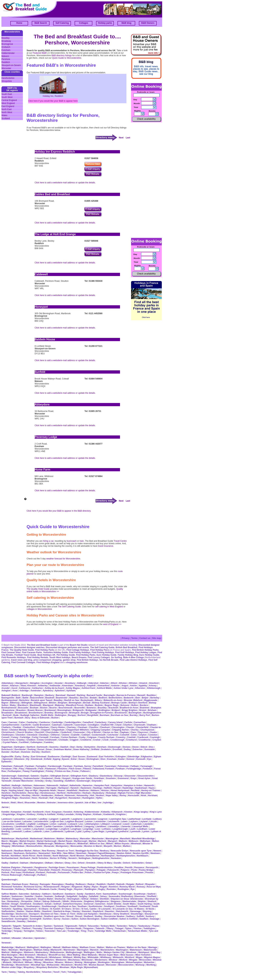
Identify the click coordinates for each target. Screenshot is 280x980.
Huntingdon (88, 798)
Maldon (60, 839)
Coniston (153, 735)
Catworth (68, 725)
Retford (140, 884)
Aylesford (60, 691)
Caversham (80, 725)
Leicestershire (41, 821)
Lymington (112, 831)
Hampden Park (102, 785)
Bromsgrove (7, 44)
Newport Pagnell (97, 853)
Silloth (66, 901)
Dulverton (138, 749)
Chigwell (45, 730)
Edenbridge (133, 757)
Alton (23, 686)
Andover (115, 686)
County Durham (106, 737)
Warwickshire (107, 950)
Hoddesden (47, 795)
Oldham (49, 863)
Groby (48, 781)
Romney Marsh (127, 887)
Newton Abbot (124, 853)
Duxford (46, 752)
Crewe (40, 740)
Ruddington (90, 889)
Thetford (26, 928)
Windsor (113, 960)
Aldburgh (82, 683)
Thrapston (88, 928)
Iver (100, 803)
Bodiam (89, 705)
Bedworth (129, 698)
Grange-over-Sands (82, 778)
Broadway (6, 41)
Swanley (21, 921)
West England (8, 103)
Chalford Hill (107, 725)
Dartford (31, 747)
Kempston (16, 812)
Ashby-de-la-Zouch (54, 688)
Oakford (14, 863)
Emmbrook (37, 759)
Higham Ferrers (126, 793)
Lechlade (147, 819)
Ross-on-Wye (153, 887)
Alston (5, 686)
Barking (81, 695)
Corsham (55, 737)
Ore (74, 863)
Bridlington (104, 710)
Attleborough (153, 688)
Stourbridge (137, 914)
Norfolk (5, 856)
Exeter (122, 759)
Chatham (152, 725)
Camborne (45, 722)
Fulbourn (85, 771)
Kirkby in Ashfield (46, 814)
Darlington (19, 747)
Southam (82, 906)
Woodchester (22, 965)
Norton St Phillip (58, 858)
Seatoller (29, 896)
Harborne (6, 788)
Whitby (30, 957)
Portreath (51, 872)
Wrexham (64, 967)
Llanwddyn (113, 826)
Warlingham (26, 950)
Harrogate (51, 788)
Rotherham (32, 889)
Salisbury (36, 894)
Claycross (143, 732)
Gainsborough (9, 776)
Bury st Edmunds (41, 718)
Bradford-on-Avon (129, 708)
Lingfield (31, 824)
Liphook (62, 824)
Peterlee (32, 870)
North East (7, 109)
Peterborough (20, 870)
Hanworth (149, 785)
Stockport (34, 914)
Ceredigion (93, 725)
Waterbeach (136, 950)
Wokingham (90, 962)
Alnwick (143, 683)
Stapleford (98, 911)
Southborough (49, 906)
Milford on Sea (97, 844)
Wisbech (7, 962)
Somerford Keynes (72, 904)
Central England (9, 100)
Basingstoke (8, 698)
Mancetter (85, 839)
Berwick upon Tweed (41, 700)
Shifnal (85, 899)
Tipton (128, 928)
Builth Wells (47, 715)
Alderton (104, 683)
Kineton (128, 812)
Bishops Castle (119, 703)
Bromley (49, 713)
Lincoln (153, 821)
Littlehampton (92, 824)
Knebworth (109, 814)
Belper (145, 698)
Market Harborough (47, 841)
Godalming (16, 778)
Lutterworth (57, 831)
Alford (114, 683)
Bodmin (99, 705)
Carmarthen (140, 722)
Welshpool (144, 952)
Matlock (123, 841)
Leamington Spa (118, 819)
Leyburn (133, 821)
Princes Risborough (12, 875)
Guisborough (83, 781)
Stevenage (135, 911)
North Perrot (29, 856)
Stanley (76, 911)
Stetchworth (122, 911)
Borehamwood (9, 708)
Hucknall (43, 798)
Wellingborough (74, 952)
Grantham (99, 778)
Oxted (149, 863)
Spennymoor (30, 909)
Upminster (40, 938)
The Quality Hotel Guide (38, 589)
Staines (20, 911)
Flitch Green (75, 769)
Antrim (133, 686)
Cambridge (57, 722)
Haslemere (86, 788)
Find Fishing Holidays (103, 652)
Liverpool (116, 824)
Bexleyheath (87, 700)
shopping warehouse (77, 662)
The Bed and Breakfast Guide (42, 645)
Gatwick (35, 776)
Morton (118, 846)
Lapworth (65, 819)
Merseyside (30, 844)
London (27, 829)
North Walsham (61, 856)
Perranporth (152, 867)
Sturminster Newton (114, 916)
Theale (17, 928)
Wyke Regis (77, 967)
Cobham (86, 735)
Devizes (127, 747)
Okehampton (37, 863)
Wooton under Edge (12, 967)
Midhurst (71, 844)
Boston (44, 708)
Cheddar (17, 727)
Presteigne (126, 872)
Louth (132, 829)
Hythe (99, 798)
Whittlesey (106, 957)
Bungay (72, 715)
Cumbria (48, 742)
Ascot (14, 688)
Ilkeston (41, 803)
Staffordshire (8, 911)
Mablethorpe (8, 839)
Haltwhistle (75, 785)
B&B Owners (148, 23)
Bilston (53, 703)
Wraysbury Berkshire (47, 967)
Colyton (143, 735)
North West (7, 112)
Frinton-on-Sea (63, 771)
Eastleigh (66, 757)
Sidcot (37, 901)
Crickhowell (51, 740)
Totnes (39, 931)
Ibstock (5, 803)
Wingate (133, 960)
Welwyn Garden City (114, 952)
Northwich (25, 858)
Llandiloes (101, 826)
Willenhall (38, 960)
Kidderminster (8, 53)
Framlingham (37, 771)
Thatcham (7, 928)
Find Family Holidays (80, 652)
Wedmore (29, 952)
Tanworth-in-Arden (32, 926)
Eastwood (92, 757)
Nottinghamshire (101, 858)
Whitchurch (42, 957)
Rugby (102, 889)
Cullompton (36, 742)
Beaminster (62, 698)
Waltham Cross (87, 947)
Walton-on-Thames (115, 947)
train (82, 541)
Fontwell (110, 769)
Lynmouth (135, 831)
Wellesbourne (57, 952)
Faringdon (41, 766)
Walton (101, 947)
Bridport (116, 710)
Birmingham (75, 703)
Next (121, 138)
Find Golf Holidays (125, 652)
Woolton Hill (81, 965)
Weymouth (20, 957)
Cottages (83, 23)
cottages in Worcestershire (39, 609)
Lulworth (37, 831)
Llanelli (38, 826)
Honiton (100, 795)
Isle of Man (90, 803)
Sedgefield (72, 896)
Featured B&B (39, 53)
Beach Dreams (79, 657)
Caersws (13, 722)
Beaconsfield (37, 698)
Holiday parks (105, 23)
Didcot (144, 747)
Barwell (141, 695)
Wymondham (91, 967)
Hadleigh (16, 785)
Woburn (69, 962)
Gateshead (23, 776)
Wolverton (149, 962)
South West (7, 97)
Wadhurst (20, 947)
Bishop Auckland (101, 703)
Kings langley (141, 812)
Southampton (33, 906)
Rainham (6, 884)
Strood (70, 916)
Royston (78, 889)
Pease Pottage (88, 867)
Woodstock (67, 965)
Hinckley (26, 795)
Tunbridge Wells (103, 931)
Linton (53, 824)
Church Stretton (25, 732)
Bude (16, 715)
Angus (125, 686)
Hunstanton (75, 798)
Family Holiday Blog (128, 655)
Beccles (84, 698)
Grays (133, 778)
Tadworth (6, 926)
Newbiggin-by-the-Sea (87, 851)
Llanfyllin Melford (73, 826)
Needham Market (23, 851)
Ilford (20, 803)
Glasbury (93, 776)
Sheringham (73, 899)
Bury (28, 718)
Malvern (5, 56)
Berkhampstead (9, 700)
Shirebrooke (137, 899)
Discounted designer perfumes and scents (67, 647)
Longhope (76, 829)
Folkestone (98, 769)
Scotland (6, 118)
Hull (52, 798)
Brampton (156, 708)
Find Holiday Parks (45, 650)
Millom (110, 844)
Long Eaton (38, 829)
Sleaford (152, 901)
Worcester (6, 68)
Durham (15, 752)
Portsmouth (64, 872)
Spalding (17, 909)
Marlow (93, 841)
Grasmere (111, 778)
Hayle (4, 790)
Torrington (29, 931)
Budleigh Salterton (30, 715)
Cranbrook (143, 737)
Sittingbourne (102, 901)
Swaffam (144, 919)
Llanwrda (126, 826)
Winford (123, 960)
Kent (48, 812)
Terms (134, 638)
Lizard (126, 824)
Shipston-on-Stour (120, 899)
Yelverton (47, 972)
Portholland (28, 872)
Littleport (105, 824)
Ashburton (37, 688)
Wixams (59, 962)
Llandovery (7, 826)
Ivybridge (108, 803)
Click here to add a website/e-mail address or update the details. (65, 183)
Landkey (43, 819)
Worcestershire (126, 965)
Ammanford (103, 686)
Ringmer (66, 887)
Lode (18, 829)
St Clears (66, 909)
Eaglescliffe (7, 757)
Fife (15, 769)
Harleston (18, 788)
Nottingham (85, 858)
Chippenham (58, 730)
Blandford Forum (75, 705)
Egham (157, 757)
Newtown (155, 853)
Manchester (98, 839)
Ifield (13, 803)
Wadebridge (7, 947)
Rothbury (20, 889)
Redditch (6, 62)
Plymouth (78, 870)
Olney (68, 863)
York (63, 972)
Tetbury (132, 926)
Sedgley (83, 896)
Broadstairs (7, 713)
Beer (138, 698)
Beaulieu (74, 698)
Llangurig (89, 826)
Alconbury (70, 683)
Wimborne (61, 960)
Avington (6, 691)
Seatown (48, 896)
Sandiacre (70, 894)
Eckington (121, 757)
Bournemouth (66, 708)
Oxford (126, 863)
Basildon (151, 695)
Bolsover (125, 705)
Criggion (74, 740)
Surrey (57, 919)
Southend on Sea (67, 906)
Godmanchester (32, 778)
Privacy (126, 638)
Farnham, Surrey (82, 766)
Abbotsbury (7, 683)
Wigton (5, 960)
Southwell (133, 906)
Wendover (131, 952)
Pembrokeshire (105, 867)
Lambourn (7, 819)
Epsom (66, 759)
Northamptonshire (126, 856)
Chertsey (71, 727)
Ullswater (16, 938)
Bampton (39, 695)
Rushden (111, 889)
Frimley (50, 771)
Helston (105, 790)
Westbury (42, 955)
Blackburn (23, 705)
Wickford (130, 957)
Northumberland (10, 858)
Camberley (32, 722)
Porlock (5, 872)
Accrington (47, 683)
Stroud (78, 916)
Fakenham (7, 766)
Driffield (95, 749)
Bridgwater (91, 710)
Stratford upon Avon (54, 916)
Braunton (21, 710)
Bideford (138, 700)
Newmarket (44, 853)
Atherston (140, 688)
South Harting (145, 904)
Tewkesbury (144, 926)
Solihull (57, 904)
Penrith (129, 867)
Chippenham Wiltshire (78, 730)
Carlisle (128, 722)
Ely (28, 759)
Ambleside (55, 686)
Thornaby (37, 928)
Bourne (53, 708)
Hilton (17, 795)
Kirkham (97, 814)
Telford (82, 926)
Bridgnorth (78, 710)
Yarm (4, 972)
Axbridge (24, 691)
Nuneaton (116, 858)
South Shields (114, 904)
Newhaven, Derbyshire (25, 853)
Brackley (102, 708)
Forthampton (14, 771)
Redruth (121, 884)
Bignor (5, 703)
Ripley (87, 887)
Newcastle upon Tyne (141, 851)
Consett (5, 737)
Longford (64, 829)
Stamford (47, 911)
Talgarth (17, 926)
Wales (4, 115)
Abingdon (35, 683)
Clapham (124, 732)
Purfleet (41, 875)
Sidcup (46, 901)
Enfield (48, 759)
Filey (21, 769)
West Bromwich (27, 955)
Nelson (37, 851)
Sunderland (7, 919)
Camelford (88, 722)
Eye (149, 759)
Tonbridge (7, 931)
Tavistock (58, 926)
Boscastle (23, 708)
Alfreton (123, 683)
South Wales (129, 904)
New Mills (57, 853)
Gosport (66, 778)
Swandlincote (8, 921)
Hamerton (87, 785)
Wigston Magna (152, 957)
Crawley (21, 740)
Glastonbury (106, 776)
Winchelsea (74, 960)
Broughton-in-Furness (102, 713)
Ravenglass (58, 884)
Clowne (65, 735)
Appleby (143, 686)
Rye (132, 889)
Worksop (140, 965)
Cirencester (79, 732)
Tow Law (61, 931)
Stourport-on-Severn (11, 65)
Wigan (139, 957)
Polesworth (113, 870)
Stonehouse (105, 914)
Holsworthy (82, 795)
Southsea (121, 906)
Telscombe (93, 926)
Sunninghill (35, 919)
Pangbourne (41, 867)
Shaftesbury (127, 896)
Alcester (59, 683)
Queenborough (9, 880)
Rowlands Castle (48, 889)
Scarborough (125, 894)
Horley (123, 795)
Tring (83, 931)
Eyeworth (6, 762)
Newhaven (7, 853)
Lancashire (19, 819)
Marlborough (80, 841)
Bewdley (5, 38)
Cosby (82, 737)
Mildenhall (83, 844)
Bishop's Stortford (138, 703)
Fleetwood (50, 769)
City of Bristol (94, 732)
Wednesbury (42, 952)
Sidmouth (56, 901)
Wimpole (27, 960)
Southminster (95, 906)
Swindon (32, 921)
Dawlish (64, 747)
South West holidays (60, 657)
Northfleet (16, 856)
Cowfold (131, 737)
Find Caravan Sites (11, 652)
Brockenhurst (36, 713)
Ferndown (7, 769)
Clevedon (20, 735)
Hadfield (6, 785)
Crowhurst (131, 740)
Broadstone (21, 713)
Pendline (119, 867)
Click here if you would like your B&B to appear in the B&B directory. (59, 511)
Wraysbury (29, 967)
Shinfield (104, 899)
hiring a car (48, 541)
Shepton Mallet (45, 899)
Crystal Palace (10, 742)
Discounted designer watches (29, 647)
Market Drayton (27, 841)
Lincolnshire (8, 824)
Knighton (121, 814)
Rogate (103, 887)
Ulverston (28, 938)
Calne (22, 722)
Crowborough (117, 740)
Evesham (6, 50)
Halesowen (39, 785)
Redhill (111, 884)
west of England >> (112, 624)
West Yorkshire (143, 955)
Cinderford (66, 732)
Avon (15, 691)
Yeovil (56, 972)
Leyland (143, 821)
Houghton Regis (10, 798)
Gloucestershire (145, 776)
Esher (74, 759)
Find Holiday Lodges (146, 652)
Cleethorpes (8, 735)
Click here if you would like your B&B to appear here (53, 101)
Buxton (55, 718)
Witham (29, 962)
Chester (130, 727)
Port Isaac (16, 872)
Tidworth (100, 928)
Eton (103, 759)
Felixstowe (123, 766)
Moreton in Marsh (93, 846)
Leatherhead (134, 819)
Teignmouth (71, 926)
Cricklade (63, 740)
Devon (135, 747)
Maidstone (49, 839)
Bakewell (6, 695)
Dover (49, 749)
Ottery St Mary (105, 863)
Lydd (79, 831)
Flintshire (62, 769)
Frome (75, 771)
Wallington (46, 947)
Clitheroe (55, 735)
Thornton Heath (73, 928)
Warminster (69, 950)
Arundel (5, 688)
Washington (122, 950)
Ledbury (157, 819)
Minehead (136, 844)
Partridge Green (57, 867)
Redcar (91, 884)
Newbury (104, 851)
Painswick (27, 867)
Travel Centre (120, 541)
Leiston (89, 821)
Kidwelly (105, 812)
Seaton (39, 896)
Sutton (75, 919)
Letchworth (113, 821)
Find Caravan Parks (32, 652)
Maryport (113, 841)
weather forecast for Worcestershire (63, 559)
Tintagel (119, 928)
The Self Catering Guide (69, 607)
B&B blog (127, 23)
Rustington (123, 889)
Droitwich (6, 47)
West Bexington (9, 955)
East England (8, 106)
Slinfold (5, 904)
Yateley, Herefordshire (29, 972)
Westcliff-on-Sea (57, 955)
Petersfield (44, 870)
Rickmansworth (52, 887)
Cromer (97, 740)
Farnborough (55, 766)
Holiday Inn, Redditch (53, 96)
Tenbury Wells (108, 926)
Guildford (70, 781)
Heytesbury (98, 793)
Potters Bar (77, 872)
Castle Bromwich (41, 725)
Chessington (118, 727)
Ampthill (91, 686)
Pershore (6, 59)
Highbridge (7, 795)
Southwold (145, 906)
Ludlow (27, 831)
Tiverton (137, 928)
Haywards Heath (48, 790)
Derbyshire (90, 747)
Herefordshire (8, 78)
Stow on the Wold (19, 916)
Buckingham (135, 713)
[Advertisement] (145, 180)
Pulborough (30, 875)
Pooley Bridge (146, 870)
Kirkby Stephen (83, 814)
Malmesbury (72, 839)
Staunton (109, 911)
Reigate (130, 884)
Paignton (16, 867)
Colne (134, 735)
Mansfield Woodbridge (143, 839)
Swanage (154, 919)
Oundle (117, 863)
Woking (78, 962)
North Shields (44, 856)
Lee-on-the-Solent (12, 821)
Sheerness (140, 896)
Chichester (34, 730)
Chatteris (6, 727)
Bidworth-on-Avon (113, 700)
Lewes (124, 821)
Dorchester (20, 749)
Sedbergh (60, 896)
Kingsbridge (9, 814)
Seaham (6, 896)
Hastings (98, 788)
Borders (144, 705)
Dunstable (149, 749)
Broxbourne (121, 713)
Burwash (19, 718)
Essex (82, 759)
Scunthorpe (140, 894)
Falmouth (19, 766)
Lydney (87, 831)
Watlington (17, 952)
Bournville (80, 708)
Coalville (75, 735)
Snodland (38, 904)
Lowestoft (17, 831)
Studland (88, 916)
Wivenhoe (48, 962)
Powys (115, 872)
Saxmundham (110, 894)
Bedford (103, 698)
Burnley (134, 715)
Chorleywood (147, 730)
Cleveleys (44, 735)
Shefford (6, 899)
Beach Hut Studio (79, 645)
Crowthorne (145, 740)
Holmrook (70, 795)
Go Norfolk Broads (109, 660)
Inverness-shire (66, 803)
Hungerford (61, 798)
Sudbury (130, 916)
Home (19, 23)
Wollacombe (53, 965)
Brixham (152, 710)
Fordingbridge (134, 769)
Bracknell (113, 708)
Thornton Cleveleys (54, 928)
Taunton (47, 926)
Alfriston (133, 683)
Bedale (93, 698)
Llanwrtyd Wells (140, 826)
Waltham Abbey (70, 947)
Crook (105, 740)
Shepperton (18, 899)
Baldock (16, 695)
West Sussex (127, 955)
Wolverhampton (134, 962)
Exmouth (141, 759)
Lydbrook (70, 831)
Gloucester (130, 776)
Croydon (157, 740)
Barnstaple (109, 695)
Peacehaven (73, 867)
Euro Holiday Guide (107, 655)
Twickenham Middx (138, 931)
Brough (85, 713)
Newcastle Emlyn (119, 851)
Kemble (5, 812)
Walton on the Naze (137, 947)
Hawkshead (141, 788)
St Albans (43, 909)
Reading (70, 884)
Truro (90, 931)
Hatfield (108, 788)
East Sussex (79, 757)
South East (7, 94)
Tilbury (110, 928)
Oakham (24, 863)
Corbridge (25, 737)
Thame (155, 926)
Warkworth (56, 950)
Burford (82, 715)
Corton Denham (69, 737)
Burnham (105, 715)
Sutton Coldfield (109, 919)
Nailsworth (7, 851)
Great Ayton (144, 778)
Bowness (91, 708)
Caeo (4, 722)
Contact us (145, 638)
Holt (92, 795)
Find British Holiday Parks (145, 650)
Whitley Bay (80, 957)
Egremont (7, 759)
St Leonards (105, 909)
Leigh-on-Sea (57, 821)
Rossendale (7, 889)
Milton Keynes (122, 844)
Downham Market (63, 749)
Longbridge (52, 829)
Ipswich (79, 803)
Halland (64, 785)
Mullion (127, 846)
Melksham (145, 841)
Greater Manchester (23, 781)
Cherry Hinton (58, 727)
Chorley (135, 730)
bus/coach (72, 541)
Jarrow (5, 807)
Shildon (94, 899)
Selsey (103, 896)
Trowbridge (73, 931)
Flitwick (87, 769)
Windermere (101, 960)
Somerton (100, 904)
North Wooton (77, 856)
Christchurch (8, 732)
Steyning (147, 911)
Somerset (89, 904)
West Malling (74, 955)
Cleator (153, 732)
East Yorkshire (106, 757)
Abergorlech (22, 683)
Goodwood (47, 778)
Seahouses (17, 896)
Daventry (54, 747)
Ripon (95, 887)
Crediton (31, 740)
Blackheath (36, 705)
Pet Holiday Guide (66, 655)
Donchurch (7, 749)
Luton (47, 831)
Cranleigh (155, 737)
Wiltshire (49, 960)
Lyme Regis (98, 831)
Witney (38, 962)
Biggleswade (151, 700)
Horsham (152, 795)
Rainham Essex (20, 884)
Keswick (68, 812)
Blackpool (48, 705)
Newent (157, 851)
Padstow (6, 867)
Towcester (50, 931)
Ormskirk (91, 863)
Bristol (143, 710)
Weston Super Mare (109, 955)
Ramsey (34, 884)
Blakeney (60, 705)
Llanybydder (8, 829)
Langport (54, 819)
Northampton (108, 856)
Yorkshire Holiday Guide (55, 652)
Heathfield (72, 790)
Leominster (100, 821)
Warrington (82, 950)
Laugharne (77, 819)
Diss (151, 747)
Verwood (6, 943)
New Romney (48, 851)
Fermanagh (146, 766)
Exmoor (131, 759)
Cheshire (93, 727)
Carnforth (26, 725)
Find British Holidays (87, 660)
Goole (57, 778)
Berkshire (24, 700)
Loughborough (120, 829)
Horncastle (133, 795)
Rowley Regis (65, 889)
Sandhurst (58, 894)
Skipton (142, 901)
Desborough (115, 747)
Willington (16, 960)
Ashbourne (25, 688)
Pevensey (67, 870)
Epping (57, 759)
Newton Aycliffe (141, 853)
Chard (118, 725)
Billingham (27, 703)
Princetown (138, 872)
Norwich (73, 858)
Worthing (151, 965)
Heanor (61, 790)
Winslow (157, 960)
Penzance (139, 867)
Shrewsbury (13, 901)
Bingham (62, 703)
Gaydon (45, 776)
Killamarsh (117, 812)
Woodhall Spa (38, 965)
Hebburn (95, 790)
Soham (48, 904)
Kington (21, 814)
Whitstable (93, 957)
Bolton (135, 705)
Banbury (50, 695)
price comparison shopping (47, 660)
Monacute (49, 846)
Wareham (13, 950)
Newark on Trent (65, 851)
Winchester (87, 960)
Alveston (32, 686)
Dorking (32, 749)
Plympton (90, 870)
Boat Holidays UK (46, 655)
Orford (81, 863)
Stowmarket (36, 916)
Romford (113, 887)
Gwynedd (96, 781)
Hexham (87, 793)
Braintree (145, 708)
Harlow (28, 788)
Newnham (81, 853)
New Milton (69, 853)
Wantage (153, 947)
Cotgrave (92, 737)
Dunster (5, 752)
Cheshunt (105, 727)
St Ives (76, 909)
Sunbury (150, 916)
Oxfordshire (138, 863)
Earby (18, 757)
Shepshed (31, 899)
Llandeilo (148, 824)
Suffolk (140, 916)
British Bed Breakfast (127, 647)
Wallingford (33, 947)
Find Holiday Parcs (100, 650)
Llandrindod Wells (24, 826)
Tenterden (122, 926)
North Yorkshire (40, 858)
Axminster (36, 691)
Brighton (133, 710)
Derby (79, 747)
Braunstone (8, 710)
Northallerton (93, 856)
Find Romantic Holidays (14, 657)
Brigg (125, 710)
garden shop (69, 660)
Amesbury (80, 686)
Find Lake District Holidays (133, 660)
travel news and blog (22, 660)
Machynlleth (22, 839)
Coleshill (125, 735)
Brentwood (50, 710)
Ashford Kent (88, 688)
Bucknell (7, 715)
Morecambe (76, 846)
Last (128, 138)
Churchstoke (52, 732)
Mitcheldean (18, 846)
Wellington (89, 952)
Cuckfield (24, 742)
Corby (35, 737)
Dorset (41, 749)
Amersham (67, 686)
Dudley (127, 749)
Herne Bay (33, 793)
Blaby (13, 705)
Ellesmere (19, 759)
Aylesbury (48, 691)
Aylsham (71, 691)
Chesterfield (142, 727)
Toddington (149, 928)
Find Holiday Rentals (38, 657)
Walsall (57, 947)
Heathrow (84, 790)
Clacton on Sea (110, 732)
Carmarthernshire (10, 725)
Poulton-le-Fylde (102, 872)
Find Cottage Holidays (78, 650)
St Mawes (139, 909)
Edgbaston (147, 757)
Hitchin (36, 795)
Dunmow (26, 752)
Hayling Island (16, 790)
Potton (88, 872)
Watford (5, 952)
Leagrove (103, 819)
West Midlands (89, 955)
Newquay (110, 853)
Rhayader (150, 884)
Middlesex (60, 844)
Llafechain (136, 824)
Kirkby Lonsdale (65, 814)
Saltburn (47, 894)
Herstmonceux (48, 793)
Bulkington (61, 715)
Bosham (34, 708)
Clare (133, 732)
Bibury (98, 700)
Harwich (75, 788)
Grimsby (39, 781)
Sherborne (60, 899)
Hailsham (27, 785)
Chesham (82, 727)
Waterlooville (150, 950)
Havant (117, 788)
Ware (4, 950)
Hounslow (25, 798)
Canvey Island (115, 722)
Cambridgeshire (73, 722)
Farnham (68, 766)
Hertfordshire (74, 793)
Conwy (15, 737)
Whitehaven (55, 957)
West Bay (156, 952)
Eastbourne (54, 757)
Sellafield (94, 896)
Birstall (87, 703)
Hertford (61, 793)
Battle (25, 698)
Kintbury (31, 814)
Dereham (102, 747)
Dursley (36, 752)
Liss (81, 824)
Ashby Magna (73, 688)
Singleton (89, 901)
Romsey (141, 887)
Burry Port (145, 715)
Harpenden (39, 788)
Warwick (94, 950)
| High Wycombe (143, 793)
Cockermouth (99, 735)
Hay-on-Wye (31, 790)
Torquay (18, 931)
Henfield (135, 790)
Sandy (80, 894)
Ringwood (77, 887)
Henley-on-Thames (151, 790)
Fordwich (147, 769)
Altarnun (14, 686)
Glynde (5, 778)
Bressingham (64, 710)
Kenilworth (38, 812)
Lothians (106, 829)
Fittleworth (31, 769)
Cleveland (32, 735)
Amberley (43, 686)
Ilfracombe (30, 803)
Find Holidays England (48, 662)
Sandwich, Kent (93, 894)
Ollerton (59, 863)
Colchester (113, 735)
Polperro (125, 870)
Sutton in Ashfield (128, 919)
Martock (102, 841)
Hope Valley (112, 795)
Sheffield (152, 896)
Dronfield (117, 749)
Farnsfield (98, 766)
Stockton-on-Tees (49, 914)
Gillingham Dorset (59, 776)
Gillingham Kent (79, 776)
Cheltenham (43, 727)
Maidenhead (36, 839)
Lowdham (142, 829)
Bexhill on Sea (72, 700)
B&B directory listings (62, 55)
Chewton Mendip (18, 730)
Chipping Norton (120, 730)
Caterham (57, 725)
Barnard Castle (94, 695)
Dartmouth (42, 747)
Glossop (118, 776)
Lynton (146, 831)
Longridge (88, 829)
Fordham (120, 769)
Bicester (128, 700)
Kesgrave (57, 812)
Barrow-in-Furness (126, 695)
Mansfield (125, 839)
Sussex (66, 919)
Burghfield (93, 715)
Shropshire (7, 81)
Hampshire (117, 785)
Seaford (151, 894)
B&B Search (41, 23)
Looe (98, 829)
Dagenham (7, 747)
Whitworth (118, 957)
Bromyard (74, 713)
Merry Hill (17, 844)
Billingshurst (41, 703)
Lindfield (20, 824)
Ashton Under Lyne (123, 688)
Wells (99, 952)
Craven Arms (8, 740)
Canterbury (101, 722)
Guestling (58, 781)
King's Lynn (156, 812)
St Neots (150, 909)
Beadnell (50, 698)
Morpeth (108, 846)
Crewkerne (86, 740)
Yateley (12, 972)
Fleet (41, 769)
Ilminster (51, 803)
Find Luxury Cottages (99, 657)
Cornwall (44, 737)
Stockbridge (8, 914)
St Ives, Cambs (89, 909)
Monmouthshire (34, 846)
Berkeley (155, 698)
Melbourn (133, 841)
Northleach (142, 856)
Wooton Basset (96, 965)
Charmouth (139, 725)
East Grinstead (38, 757)
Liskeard (72, 824)
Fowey (26, 771)
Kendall (27, 812)
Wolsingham (118, 962)
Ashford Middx (104, 688)
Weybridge (7, 957)
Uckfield (6, 938)
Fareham (30, 766)
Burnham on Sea (119, 715)
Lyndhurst (123, 831)
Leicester (27, 821)
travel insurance (106, 546)
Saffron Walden (9, 894)
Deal (72, 747)
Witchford (18, 962)
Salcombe (24, 894)
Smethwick (26, 904)
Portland (40, 872)
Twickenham (120, 931)
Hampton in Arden (133, 785)
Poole (134, 870)
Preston (149, 872)
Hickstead (111, 793)
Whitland (68, 957)
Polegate (101, 870)
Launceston (90, 819)
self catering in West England (109, 607)
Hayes (152, 788)
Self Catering (62, 23)
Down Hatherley (81, 749)
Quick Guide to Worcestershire (66, 58)
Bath (18, 698)
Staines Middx (33, 911)
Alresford (154, 683)
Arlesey (153, 686)
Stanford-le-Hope (62, 911)
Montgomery (62, 846)
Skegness (116, 901)
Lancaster (32, 819)
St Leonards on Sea (122, 909)
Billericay (15, 703)
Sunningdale (21, 919)
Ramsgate (45, 884)
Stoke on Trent (68, 914)
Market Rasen (65, 841)
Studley (98, 916)
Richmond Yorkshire (12, 887)
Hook (143, 795)
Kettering (78, 812)
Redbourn (81, 884)
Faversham (110, 766)
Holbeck (59, 795)
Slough (15, 904)
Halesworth (52, 785)
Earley (26, 757)
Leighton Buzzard (74, 821)
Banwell (71, 695)
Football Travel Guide (25, 655)
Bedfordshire (115, 698)
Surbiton (47, 919)
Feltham (135, 766)
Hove (34, 798)
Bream (31, 710)
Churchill (39, 732)
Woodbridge (8, 965)
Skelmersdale (129, 901)
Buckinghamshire (152, 713)
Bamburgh (27, 695)
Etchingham (93, 759)
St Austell (55, 909)
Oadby (5, 863)
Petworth (56, 870)
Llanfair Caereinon (53, 826)
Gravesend (123, 778)
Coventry (121, 737)
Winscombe (145, 960)
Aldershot (93, 683)
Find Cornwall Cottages (23, 662)
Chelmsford (29, 727)
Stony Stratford (121, 914)
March (5, 841)
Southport (109, 906)
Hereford (6, 793)
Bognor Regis (112, 705)
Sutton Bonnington (90, 919)
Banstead (61, 695)
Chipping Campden (100, 730)
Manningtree (112, 839)
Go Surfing (116, 657)
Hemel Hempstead (120, 790)
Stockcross (21, 914)
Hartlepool (63, 788)
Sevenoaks (114, 896)
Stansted (86, 911)
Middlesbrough (45, 844)
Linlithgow (43, 824)
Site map (157, 638)
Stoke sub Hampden (87, 914)
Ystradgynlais (75, 972)
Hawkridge (128, 788)
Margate (14, 841)
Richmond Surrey (33, 887)
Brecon (39, 710)
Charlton (128, 725)
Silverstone (76, 901)
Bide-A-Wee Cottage (133, 657)
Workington (104, 962)
